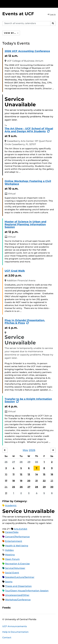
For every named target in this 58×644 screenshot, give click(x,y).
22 (44, 481)
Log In (52, 14)
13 (29, 474)
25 (14, 487)
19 (21, 481)
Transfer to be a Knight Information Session (28, 400)
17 (6, 481)
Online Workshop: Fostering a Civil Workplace (28, 183)
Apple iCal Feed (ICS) (15, 608)
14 (37, 474)
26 (6, 462)
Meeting (10, 555)
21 (37, 481)
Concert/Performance (17, 537)
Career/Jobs (12, 532)
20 (29, 481)
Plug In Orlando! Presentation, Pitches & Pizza (25, 322)
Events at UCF (18, 14)
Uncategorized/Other (17, 595)
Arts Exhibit (21, 529)
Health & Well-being (17, 546)
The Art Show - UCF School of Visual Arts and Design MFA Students (29, 130)
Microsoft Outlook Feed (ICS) (20, 608)
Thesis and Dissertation (18, 586)
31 (6, 493)
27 (14, 462)
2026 (32, 450)
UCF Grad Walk (15, 271)
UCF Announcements (15, 626)
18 (14, 481)
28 (21, 462)
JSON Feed (36, 608)
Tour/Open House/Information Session (27, 591)
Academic (11, 505)
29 (29, 462)
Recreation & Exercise (17, 564)
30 (37, 462)
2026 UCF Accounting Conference (27, 51)
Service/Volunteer (15, 568)
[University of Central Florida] (24, 4)
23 (52, 481)
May (25, 450)
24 (6, 487)
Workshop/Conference (18, 600)
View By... (10, 33)
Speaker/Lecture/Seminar (20, 577)
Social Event (12, 573)
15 (44, 474)
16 (52, 474)
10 (6, 474)
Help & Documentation (15, 632)
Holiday (9, 550)
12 (21, 474)
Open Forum (12, 559)
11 (14, 474)
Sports (9, 582)
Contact (7, 637)
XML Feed (31, 608)
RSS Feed (25, 608)
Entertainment (14, 541)
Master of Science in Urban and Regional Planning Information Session (25, 224)
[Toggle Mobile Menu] (55, 4)
